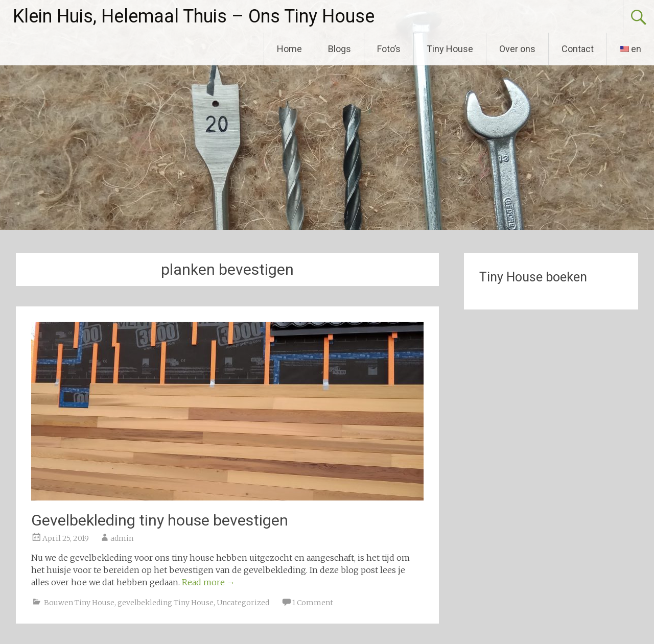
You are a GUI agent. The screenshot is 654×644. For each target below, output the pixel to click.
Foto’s (389, 49)
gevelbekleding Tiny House (166, 603)
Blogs (340, 49)
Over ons (517, 49)
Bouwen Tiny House (79, 603)
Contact (578, 49)
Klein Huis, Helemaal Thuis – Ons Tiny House (194, 16)
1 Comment (313, 603)
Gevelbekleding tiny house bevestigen (160, 520)
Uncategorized (243, 603)
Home (289, 49)
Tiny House (450, 49)
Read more (208, 582)
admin (122, 538)
